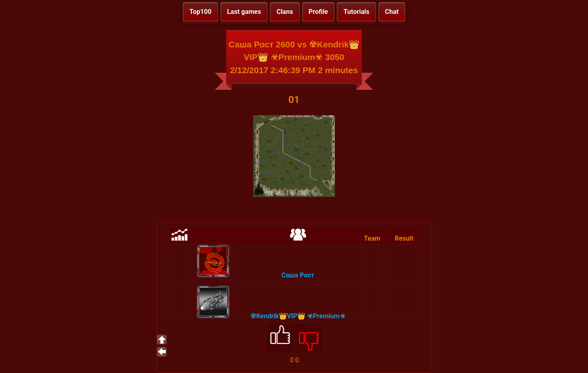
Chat (392, 12)
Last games (244, 12)
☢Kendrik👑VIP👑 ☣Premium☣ (298, 316)
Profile (318, 12)
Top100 (200, 12)
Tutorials (356, 12)
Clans (285, 12)
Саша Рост (298, 275)
